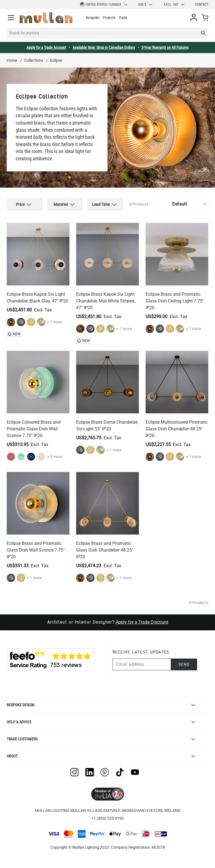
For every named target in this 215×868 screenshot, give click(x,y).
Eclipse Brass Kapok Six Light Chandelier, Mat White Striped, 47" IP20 (106, 301)
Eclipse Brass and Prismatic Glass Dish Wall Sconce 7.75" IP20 (36, 550)
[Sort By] (181, 204)
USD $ (145, 4)
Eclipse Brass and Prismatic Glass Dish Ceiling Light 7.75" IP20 (175, 301)
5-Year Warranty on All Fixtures (165, 47)
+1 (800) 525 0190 (108, 818)
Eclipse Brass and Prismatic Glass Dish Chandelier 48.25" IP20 (105, 550)
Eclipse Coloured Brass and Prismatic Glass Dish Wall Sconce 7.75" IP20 (34, 429)
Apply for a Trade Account (46, 47)
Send (184, 664)
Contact (202, 4)
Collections (34, 60)
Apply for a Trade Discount (142, 622)
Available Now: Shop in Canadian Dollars (104, 47)
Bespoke (93, 18)
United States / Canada (104, 4)
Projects (109, 18)
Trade (123, 18)
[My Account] (194, 18)
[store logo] (46, 18)
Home (12, 60)
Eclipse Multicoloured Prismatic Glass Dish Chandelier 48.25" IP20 (177, 429)
